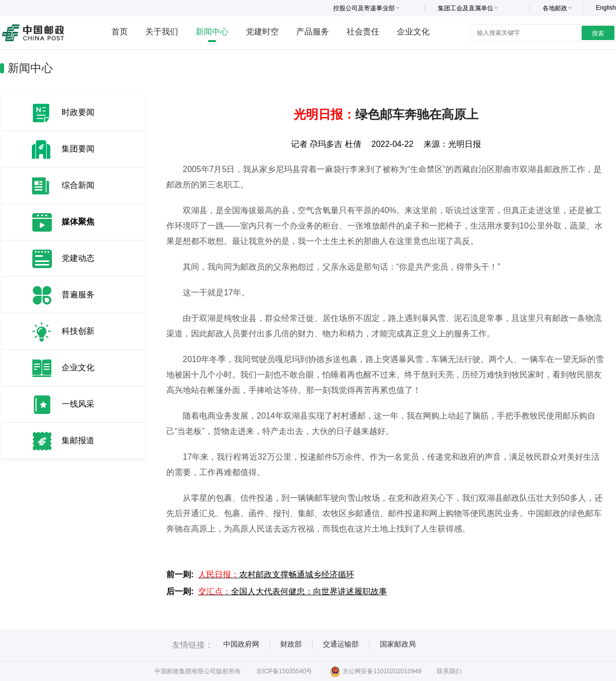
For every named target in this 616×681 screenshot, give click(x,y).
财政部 (291, 644)
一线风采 (78, 404)
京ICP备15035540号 (284, 671)
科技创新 (78, 331)
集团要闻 (78, 149)
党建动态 (78, 258)
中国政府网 (241, 644)
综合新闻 (78, 185)
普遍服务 (78, 295)
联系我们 (449, 671)
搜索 (598, 33)
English (606, 8)
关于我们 (162, 32)
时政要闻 (78, 112)
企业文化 (413, 32)
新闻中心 (212, 32)
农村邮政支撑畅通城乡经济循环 (276, 574)
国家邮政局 (398, 644)
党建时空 (262, 32)
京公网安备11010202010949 (376, 671)
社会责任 (363, 32)
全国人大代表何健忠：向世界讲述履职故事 (293, 591)
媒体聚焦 (78, 222)
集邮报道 (78, 440)
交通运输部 (341, 644)
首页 (120, 32)
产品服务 (313, 32)
